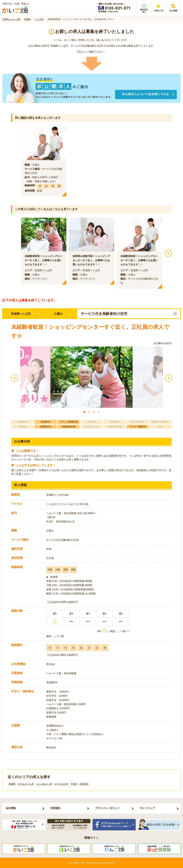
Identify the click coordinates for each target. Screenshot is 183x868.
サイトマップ (147, 808)
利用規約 (55, 808)
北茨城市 (84, 784)
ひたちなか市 (61, 784)
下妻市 (74, 784)
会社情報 (11, 808)
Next (168, 253)
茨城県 (12, 784)
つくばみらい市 (44, 784)
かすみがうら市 (26, 784)
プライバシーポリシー (108, 808)
